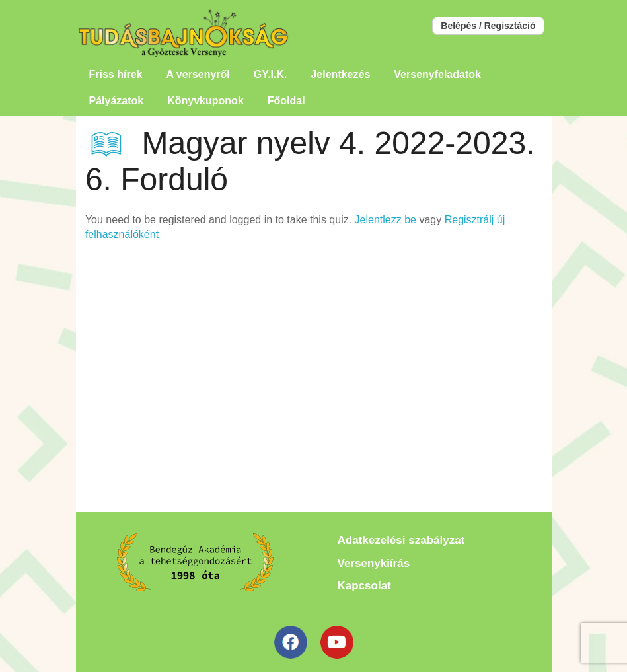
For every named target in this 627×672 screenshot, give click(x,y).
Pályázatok (117, 101)
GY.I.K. (271, 74)
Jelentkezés (340, 74)
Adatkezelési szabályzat (401, 540)
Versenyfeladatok (437, 74)
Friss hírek (116, 74)
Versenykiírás (374, 563)
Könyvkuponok (205, 101)
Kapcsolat (364, 586)
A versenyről (198, 74)
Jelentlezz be (386, 220)
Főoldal (286, 101)
